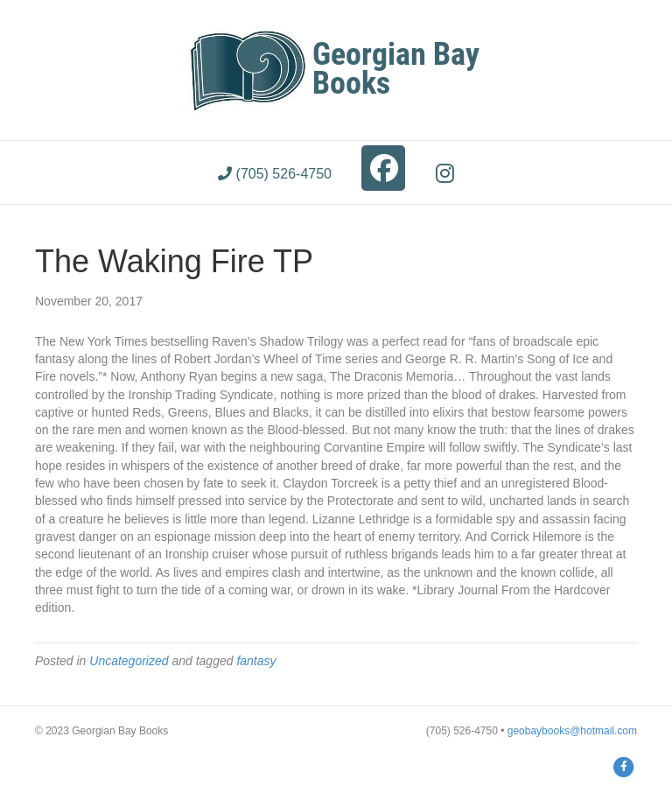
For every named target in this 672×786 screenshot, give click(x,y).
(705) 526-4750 (275, 174)
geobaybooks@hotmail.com (572, 731)
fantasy (256, 661)
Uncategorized (129, 661)
